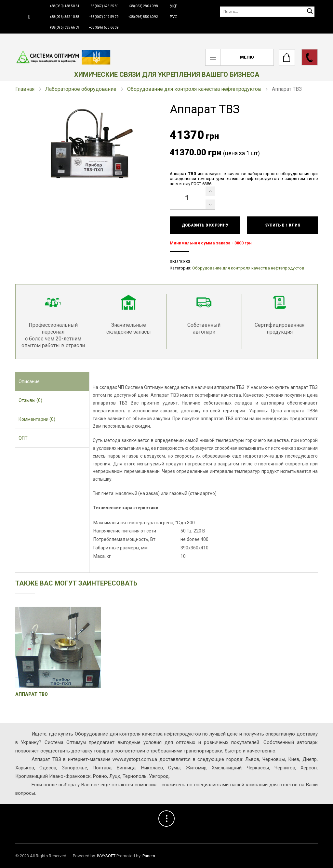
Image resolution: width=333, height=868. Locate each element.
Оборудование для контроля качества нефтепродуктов (194, 89)
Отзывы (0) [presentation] (30, 400)
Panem (149, 856)
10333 (185, 262)
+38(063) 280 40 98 (143, 6)
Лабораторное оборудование (81, 89)
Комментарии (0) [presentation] (37, 419)
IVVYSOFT (106, 856)
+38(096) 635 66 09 (65, 28)
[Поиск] (267, 12)
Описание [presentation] (29, 381)
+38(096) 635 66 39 (104, 28)
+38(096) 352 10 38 (65, 17)
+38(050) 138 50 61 (65, 6)
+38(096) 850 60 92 (143, 17)
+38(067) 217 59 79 (104, 17)
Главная (25, 89)
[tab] (52, 382)
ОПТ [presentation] (23, 438)
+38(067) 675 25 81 (104, 6)
